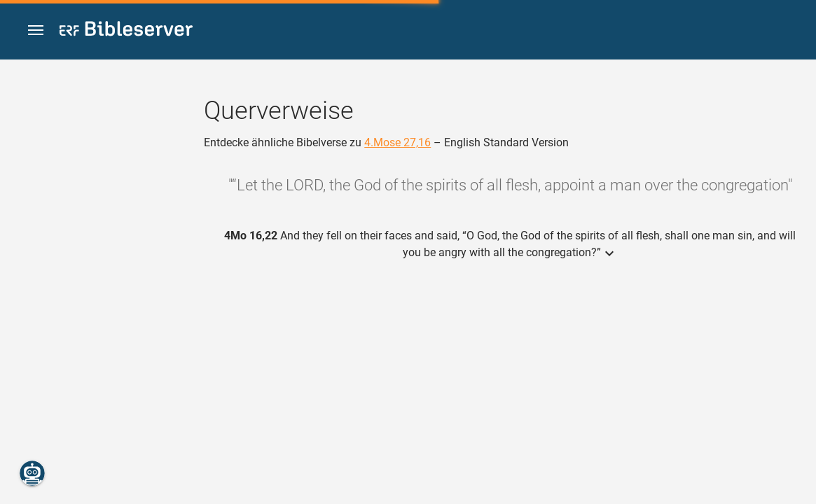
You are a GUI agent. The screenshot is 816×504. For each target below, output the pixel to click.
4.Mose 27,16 (397, 142)
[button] (36, 30)
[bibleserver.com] (126, 31)
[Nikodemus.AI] (32, 473)
